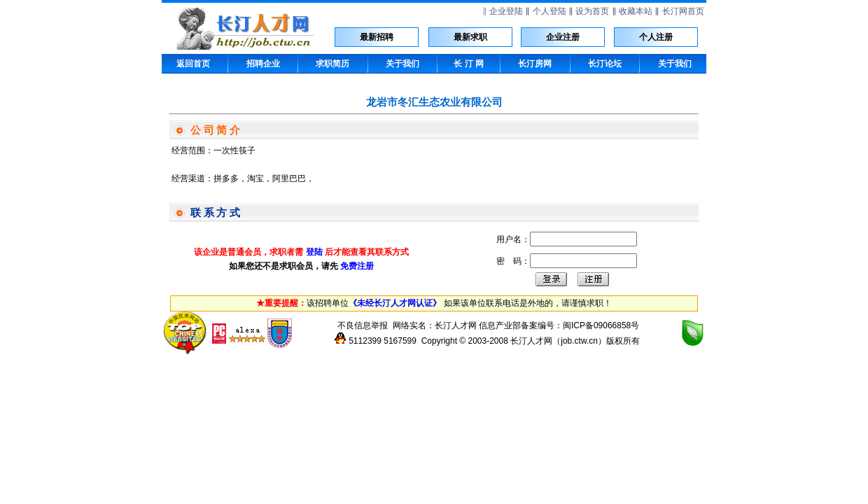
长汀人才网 (456, 325)
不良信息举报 (363, 325)
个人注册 (656, 37)
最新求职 (470, 37)
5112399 (365, 341)
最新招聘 (377, 37)
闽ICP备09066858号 (601, 325)
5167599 (400, 341)
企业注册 (563, 37)
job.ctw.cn (579, 341)
